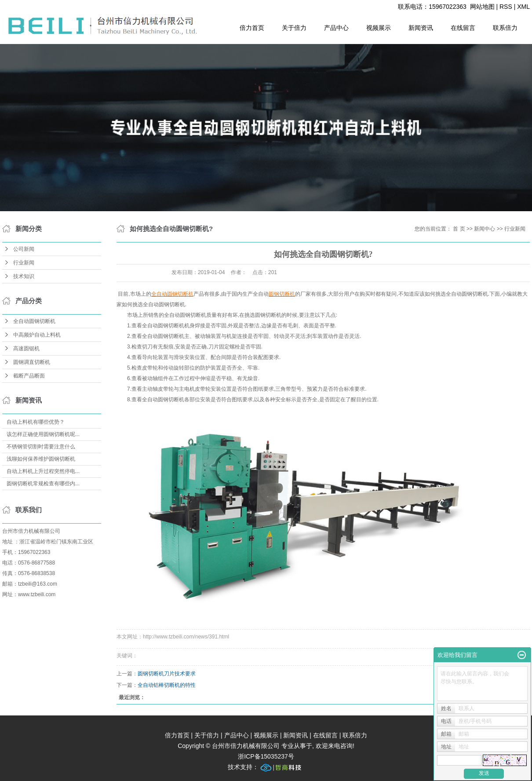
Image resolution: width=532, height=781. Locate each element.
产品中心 (336, 28)
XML (523, 7)
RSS (506, 7)
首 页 (459, 229)
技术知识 (24, 276)
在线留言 (463, 28)
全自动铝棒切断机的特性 (167, 685)
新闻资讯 (421, 28)
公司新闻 (24, 249)
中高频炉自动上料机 (37, 335)
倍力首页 (252, 28)
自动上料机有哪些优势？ (36, 422)
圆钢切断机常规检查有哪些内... (43, 484)
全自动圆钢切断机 (34, 321)
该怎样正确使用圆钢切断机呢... (43, 434)
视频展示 (379, 28)
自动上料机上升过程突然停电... (43, 471)
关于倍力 (294, 28)
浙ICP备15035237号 (266, 756)
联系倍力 (505, 28)
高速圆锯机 (26, 348)
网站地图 (482, 7)
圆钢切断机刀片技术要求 (167, 674)
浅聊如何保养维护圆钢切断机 (41, 459)
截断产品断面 (29, 376)
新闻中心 (485, 229)
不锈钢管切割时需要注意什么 (41, 447)
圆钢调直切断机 (32, 362)
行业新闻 (24, 263)
